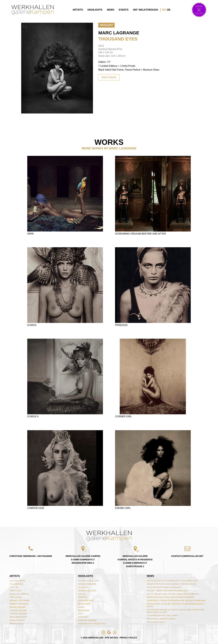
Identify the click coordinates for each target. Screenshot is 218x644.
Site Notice (111, 638)
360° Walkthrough (145, 10)
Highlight (106, 25)
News (111, 10)
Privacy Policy (128, 638)
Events (124, 10)
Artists (78, 10)
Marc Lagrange (119, 33)
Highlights (95, 10)
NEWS (150, 576)
